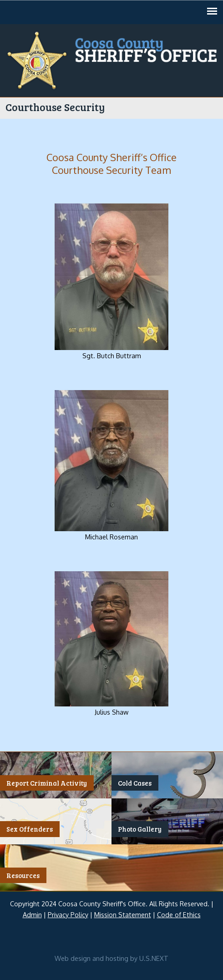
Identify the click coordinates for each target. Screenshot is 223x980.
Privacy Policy (68, 914)
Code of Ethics (179, 914)
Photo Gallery (140, 829)
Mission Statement (123, 914)
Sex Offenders (30, 829)
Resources (23, 875)
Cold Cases (135, 783)
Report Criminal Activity (47, 783)
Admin (32, 914)
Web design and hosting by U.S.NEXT (111, 958)
